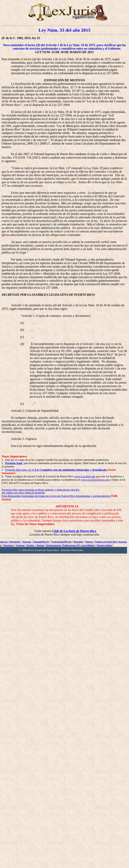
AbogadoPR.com (41, 542)
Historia (89, 542)
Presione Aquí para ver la (56, 470)
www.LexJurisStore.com (95, 480)
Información (15, 542)
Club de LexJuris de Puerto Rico (74, 531)
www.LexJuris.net (85, 476)
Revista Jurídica (104, 545)
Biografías (79, 542)
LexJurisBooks (88, 545)
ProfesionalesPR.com (62, 542)
